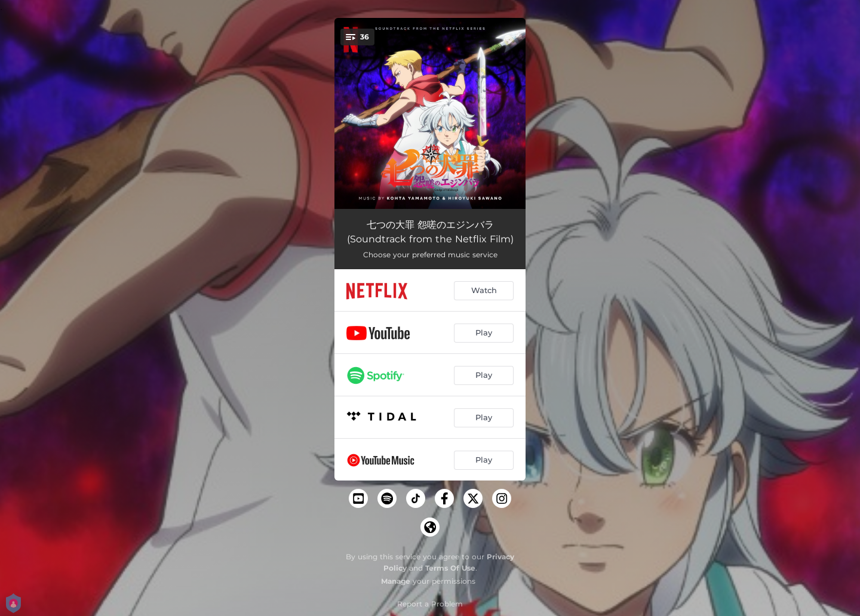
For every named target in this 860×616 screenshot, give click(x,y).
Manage (396, 581)
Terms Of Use (450, 568)
